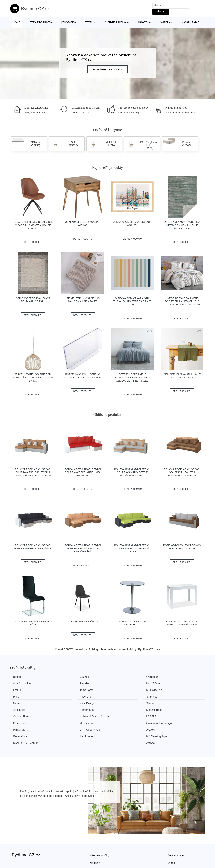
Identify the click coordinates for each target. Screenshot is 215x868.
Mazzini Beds (72, 702)
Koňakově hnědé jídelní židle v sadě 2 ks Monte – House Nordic (33, 225)
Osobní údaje (176, 833)
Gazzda (69, 677)
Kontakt (172, 848)
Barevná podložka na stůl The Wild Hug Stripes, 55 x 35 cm (132, 301)
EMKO (118, 683)
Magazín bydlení (191, 22)
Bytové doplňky (40, 22)
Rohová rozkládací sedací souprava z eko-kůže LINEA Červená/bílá (83, 472)
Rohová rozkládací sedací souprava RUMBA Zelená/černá (132, 548)
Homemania (21, 702)
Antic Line (120, 690)
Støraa (118, 696)
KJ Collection (22, 690)
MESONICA (21, 715)
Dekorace (68, 22)
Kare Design (72, 696)
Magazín (95, 841)
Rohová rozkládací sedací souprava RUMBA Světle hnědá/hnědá (83, 548)
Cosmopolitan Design (177, 708)
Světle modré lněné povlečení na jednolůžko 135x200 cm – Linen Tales (132, 377)
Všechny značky (99, 833)
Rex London (21, 721)
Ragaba (19, 683)
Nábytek (144, 22)
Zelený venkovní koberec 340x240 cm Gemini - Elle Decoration (182, 225)
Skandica (170, 690)
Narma (18, 696)
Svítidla (165, 22)
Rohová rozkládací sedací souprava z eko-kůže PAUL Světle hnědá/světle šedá (33, 472)
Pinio (67, 690)
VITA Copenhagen (75, 715)
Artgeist (119, 715)
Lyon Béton (71, 683)
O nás (171, 841)
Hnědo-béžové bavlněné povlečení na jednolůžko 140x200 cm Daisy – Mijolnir (182, 301)
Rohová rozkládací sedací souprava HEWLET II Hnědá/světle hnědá (182, 472)
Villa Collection (173, 677)
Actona (168, 721)
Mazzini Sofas (123, 708)
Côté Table (71, 708)
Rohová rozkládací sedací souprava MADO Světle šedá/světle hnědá (132, 472)
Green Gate (171, 715)
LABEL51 (20, 708)
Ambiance (170, 696)
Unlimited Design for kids (179, 702)
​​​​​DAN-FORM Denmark (127, 721)
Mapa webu (97, 848)
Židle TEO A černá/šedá (83, 621)
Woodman (120, 677)
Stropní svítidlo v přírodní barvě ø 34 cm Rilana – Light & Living (33, 377)
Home (17, 22)
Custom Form (122, 702)
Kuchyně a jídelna (116, 22)
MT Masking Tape (75, 721)
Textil (89, 22)
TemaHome (171, 683)
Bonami (19, 677)
